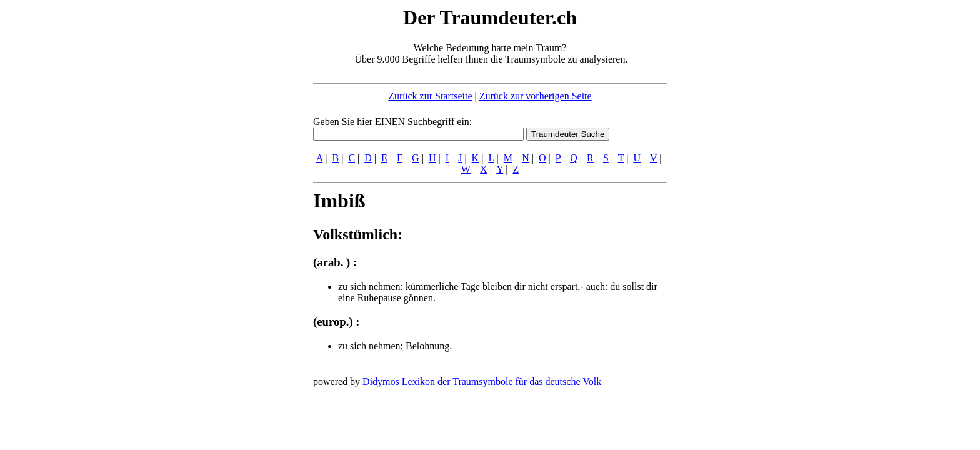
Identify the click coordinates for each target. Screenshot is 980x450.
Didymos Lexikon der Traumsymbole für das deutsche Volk (482, 382)
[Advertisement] (237, 192)
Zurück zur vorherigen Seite (536, 96)
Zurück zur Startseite (430, 96)
